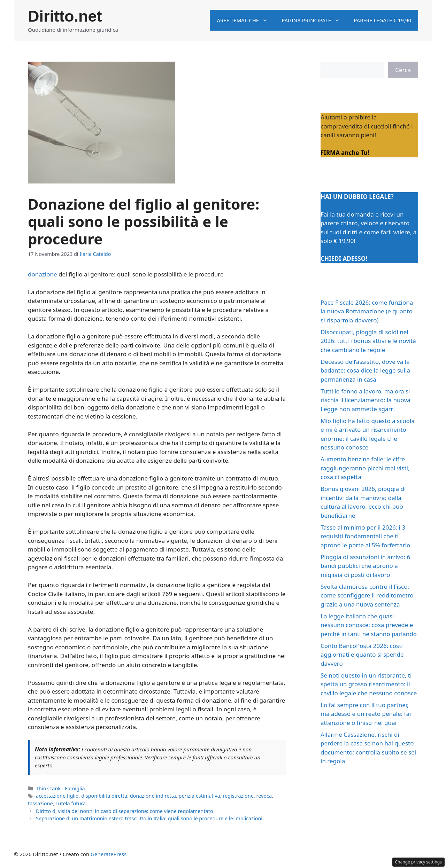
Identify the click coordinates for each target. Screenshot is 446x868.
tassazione (40, 803)
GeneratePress (109, 854)
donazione (43, 274)
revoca (264, 796)
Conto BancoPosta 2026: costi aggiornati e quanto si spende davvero (362, 655)
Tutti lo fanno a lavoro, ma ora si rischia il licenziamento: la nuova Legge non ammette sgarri (366, 400)
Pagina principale (314, 20)
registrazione (238, 796)
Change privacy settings (419, 862)
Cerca (403, 70)
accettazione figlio (57, 796)
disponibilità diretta (104, 796)
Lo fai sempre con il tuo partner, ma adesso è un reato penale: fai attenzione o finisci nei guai (366, 714)
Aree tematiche (246, 20)
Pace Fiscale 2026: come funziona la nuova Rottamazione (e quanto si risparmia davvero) (367, 311)
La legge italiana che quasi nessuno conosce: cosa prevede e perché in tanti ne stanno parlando (369, 625)
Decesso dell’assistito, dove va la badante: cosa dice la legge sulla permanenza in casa (365, 370)
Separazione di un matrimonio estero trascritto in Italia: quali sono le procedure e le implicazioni (149, 818)
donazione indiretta (153, 796)
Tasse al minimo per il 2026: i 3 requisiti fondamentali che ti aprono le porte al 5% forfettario (365, 536)
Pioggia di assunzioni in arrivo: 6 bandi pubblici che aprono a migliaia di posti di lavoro (365, 566)
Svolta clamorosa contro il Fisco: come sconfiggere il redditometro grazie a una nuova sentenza (367, 595)
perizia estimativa (199, 796)
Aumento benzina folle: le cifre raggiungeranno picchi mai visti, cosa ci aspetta (365, 468)
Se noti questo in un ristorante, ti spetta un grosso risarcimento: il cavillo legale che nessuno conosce (369, 684)
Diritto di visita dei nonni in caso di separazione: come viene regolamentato (125, 811)
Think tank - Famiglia (60, 788)
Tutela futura (71, 803)
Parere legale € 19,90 (382, 20)
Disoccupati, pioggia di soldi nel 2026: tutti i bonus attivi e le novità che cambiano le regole (368, 341)
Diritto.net (65, 16)
